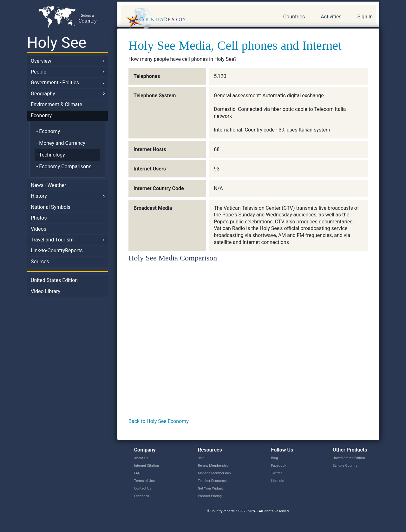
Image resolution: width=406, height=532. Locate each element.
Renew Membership (213, 466)
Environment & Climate (56, 104)
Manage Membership (214, 473)
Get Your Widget (210, 488)
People (39, 72)
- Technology (51, 155)
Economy (41, 115)
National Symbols (51, 207)
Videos (39, 229)
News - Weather (49, 185)
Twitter (277, 473)
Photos (39, 218)
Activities (331, 17)
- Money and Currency (61, 143)
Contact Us (143, 488)
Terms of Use (144, 481)
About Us (141, 458)
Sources (40, 262)
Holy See (57, 43)
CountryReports (190, 19)
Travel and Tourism (52, 240)
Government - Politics (55, 83)
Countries (294, 17)
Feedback (142, 496)
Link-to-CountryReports (57, 250)
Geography (43, 94)
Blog (275, 458)
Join (201, 458)
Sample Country (345, 466)
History (39, 196)
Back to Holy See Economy (159, 421)
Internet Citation (147, 466)
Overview (41, 61)
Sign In (365, 17)
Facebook (279, 466)
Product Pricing (210, 496)
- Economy (48, 131)
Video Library (46, 291)
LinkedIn (278, 481)
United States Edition (54, 280)
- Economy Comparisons (64, 167)
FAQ (137, 473)
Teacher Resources (213, 481)
